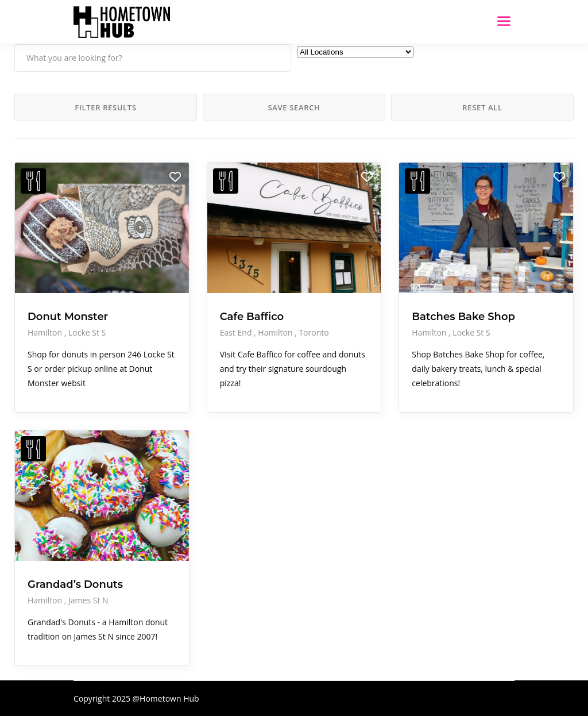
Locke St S (87, 332)
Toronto (314, 332)
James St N (88, 600)
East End (237, 332)
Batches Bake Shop (463, 317)
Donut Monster (68, 317)
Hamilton (46, 332)
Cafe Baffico (252, 317)
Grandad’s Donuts (75, 584)
